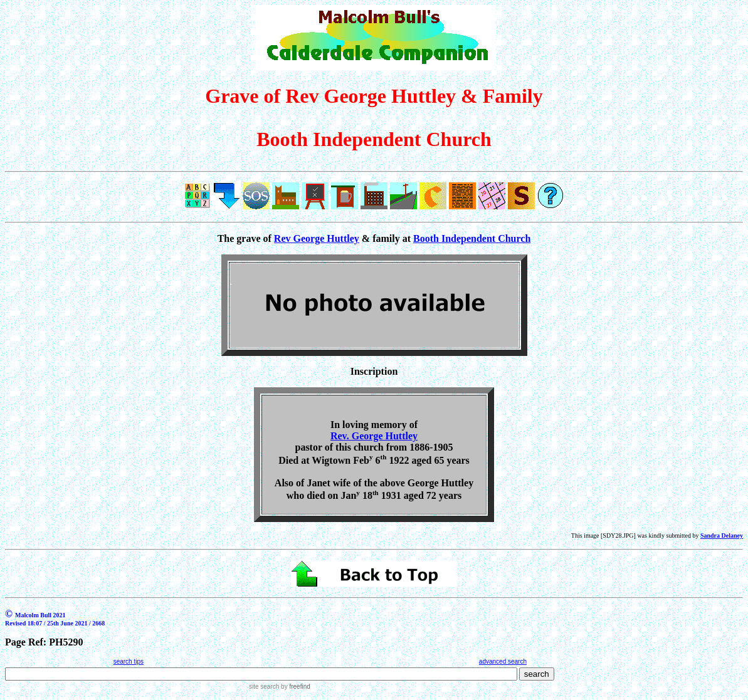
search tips (129, 661)
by (294, 687)
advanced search (503, 661)
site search (264, 687)
